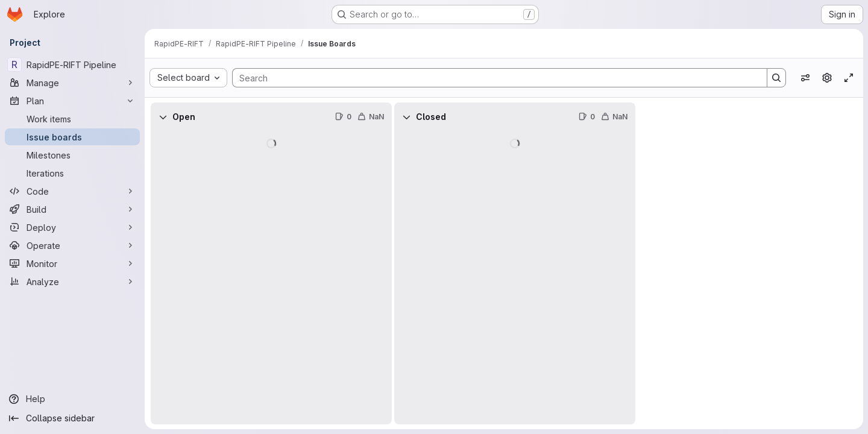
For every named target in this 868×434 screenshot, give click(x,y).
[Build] (72, 209)
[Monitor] (72, 263)
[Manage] (72, 83)
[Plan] (72, 101)
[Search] (494, 78)
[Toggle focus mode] (849, 78)
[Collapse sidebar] (72, 418)
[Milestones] (72, 155)
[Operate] (72, 245)
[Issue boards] (72, 137)
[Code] (72, 191)
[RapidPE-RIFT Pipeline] (72, 64)
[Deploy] (72, 227)
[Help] (72, 399)
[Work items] (72, 119)
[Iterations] (72, 173)
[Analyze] (72, 281)
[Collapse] (163, 117)
